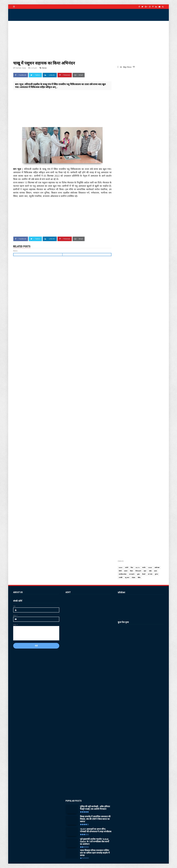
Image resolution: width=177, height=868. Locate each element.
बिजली (144, 574)
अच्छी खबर (157, 568)
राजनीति (121, 578)
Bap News (127, 67)
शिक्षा (132, 568)
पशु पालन (127, 578)
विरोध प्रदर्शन (138, 571)
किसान (131, 571)
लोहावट (134, 578)
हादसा (155, 571)
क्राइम (145, 571)
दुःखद (138, 574)
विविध (139, 578)
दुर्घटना (156, 574)
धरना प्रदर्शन (132, 574)
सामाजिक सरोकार (123, 574)
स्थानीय (144, 568)
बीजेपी (120, 571)
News (44, 68)
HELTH (138, 568)
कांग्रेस (150, 571)
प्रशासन (126, 571)
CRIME (150, 568)
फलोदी (127, 568)
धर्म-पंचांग (150, 574)
